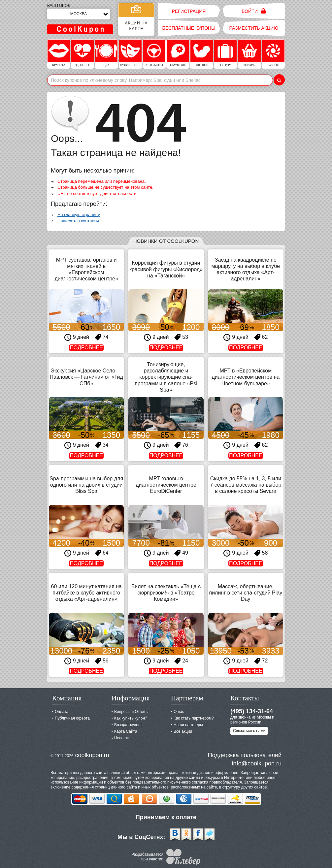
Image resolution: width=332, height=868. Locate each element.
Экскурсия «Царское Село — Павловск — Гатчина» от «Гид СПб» (86, 377)
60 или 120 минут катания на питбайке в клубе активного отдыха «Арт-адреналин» (86, 593)
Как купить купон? (131, 718)
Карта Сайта (126, 731)
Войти (254, 11)
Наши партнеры (188, 725)
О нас (179, 712)
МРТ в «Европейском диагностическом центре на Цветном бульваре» (246, 377)
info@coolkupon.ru (257, 763)
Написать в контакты (78, 221)
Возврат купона (128, 725)
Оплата (62, 712)
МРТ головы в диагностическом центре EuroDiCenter (166, 485)
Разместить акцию (254, 28)
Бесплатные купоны (189, 28)
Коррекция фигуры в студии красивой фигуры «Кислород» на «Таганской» (166, 269)
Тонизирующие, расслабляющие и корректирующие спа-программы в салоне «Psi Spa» (166, 377)
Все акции (183, 731)
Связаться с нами (249, 731)
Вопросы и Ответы (131, 712)
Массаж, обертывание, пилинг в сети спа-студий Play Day (246, 593)
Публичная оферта (72, 718)
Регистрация (189, 11)
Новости (122, 738)
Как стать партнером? (194, 718)
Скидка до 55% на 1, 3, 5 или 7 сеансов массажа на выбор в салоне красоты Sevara (246, 485)
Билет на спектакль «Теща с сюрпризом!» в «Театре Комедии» (166, 593)
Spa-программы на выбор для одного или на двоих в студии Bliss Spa (86, 485)
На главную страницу (79, 215)
